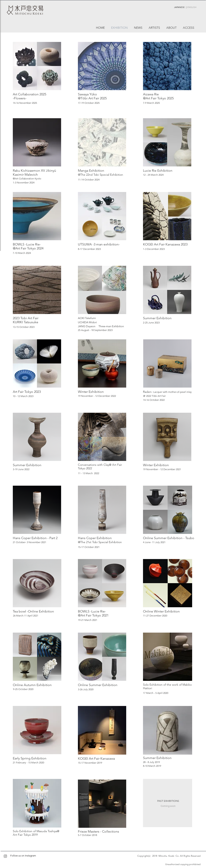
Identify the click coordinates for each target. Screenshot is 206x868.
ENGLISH (192, 7)
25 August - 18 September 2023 (95, 330)
